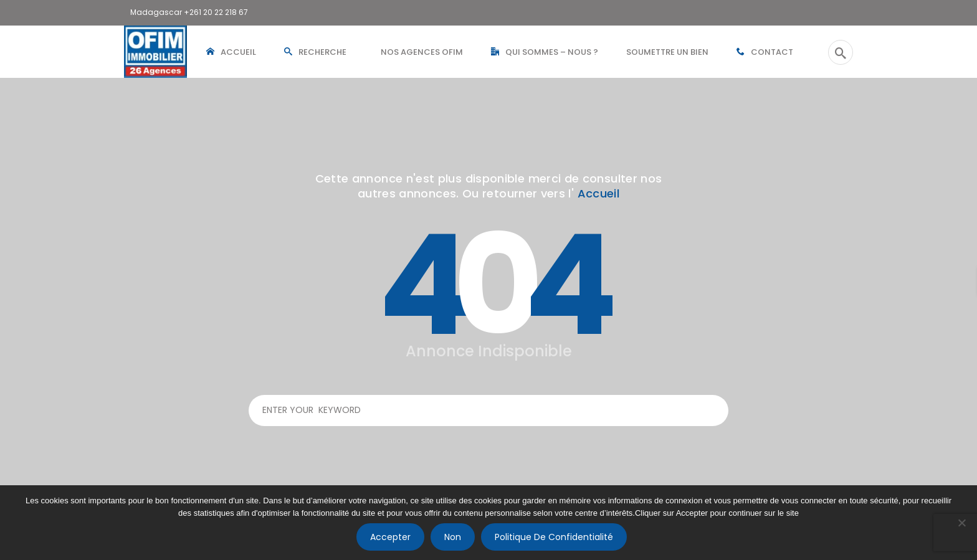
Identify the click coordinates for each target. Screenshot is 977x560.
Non (453, 537)
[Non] (961, 523)
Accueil (599, 193)
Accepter (390, 537)
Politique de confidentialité (554, 537)
